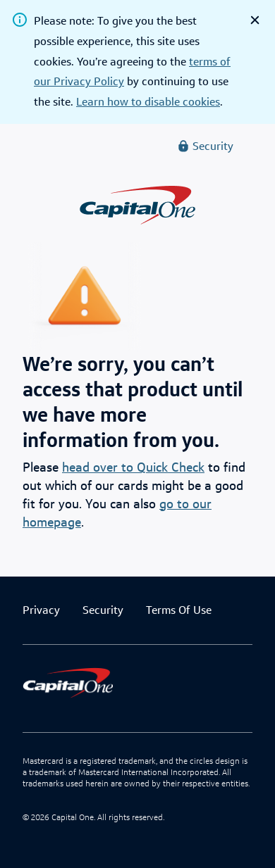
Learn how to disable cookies (148, 102)
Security (103, 610)
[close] (255, 20)
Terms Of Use (179, 610)
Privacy (41, 610)
